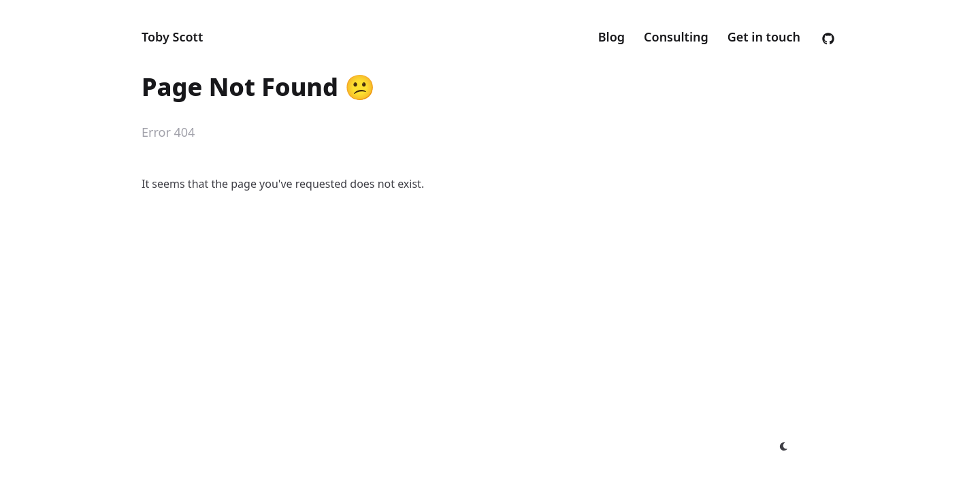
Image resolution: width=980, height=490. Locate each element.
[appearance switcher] (784, 446)
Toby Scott (172, 37)
